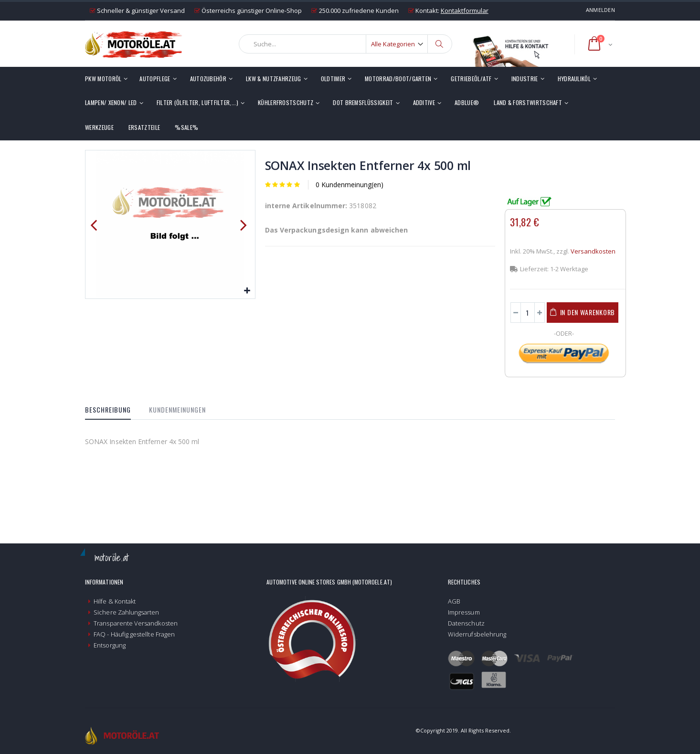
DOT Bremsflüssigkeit (363, 102)
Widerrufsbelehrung (477, 634)
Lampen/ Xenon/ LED (111, 102)
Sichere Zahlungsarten (126, 612)
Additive (424, 102)
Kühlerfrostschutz (286, 102)
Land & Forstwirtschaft (528, 102)
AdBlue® (467, 102)
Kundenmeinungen (177, 409)
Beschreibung (108, 409)
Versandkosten (593, 251)
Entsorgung (110, 645)
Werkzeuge (99, 127)
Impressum (464, 612)
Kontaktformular (465, 11)
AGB (454, 601)
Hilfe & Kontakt (115, 601)
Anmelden (600, 10)
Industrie (525, 79)
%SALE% (186, 127)
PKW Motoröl (103, 79)
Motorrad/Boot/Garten (398, 79)
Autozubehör (208, 79)
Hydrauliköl (574, 79)
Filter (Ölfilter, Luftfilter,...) (197, 102)
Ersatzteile (144, 127)
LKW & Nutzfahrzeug (274, 79)
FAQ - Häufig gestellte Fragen (134, 634)
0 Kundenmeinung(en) (350, 185)
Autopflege (155, 79)
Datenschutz (466, 623)
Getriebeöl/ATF (471, 79)
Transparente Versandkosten (136, 623)
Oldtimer (333, 79)
